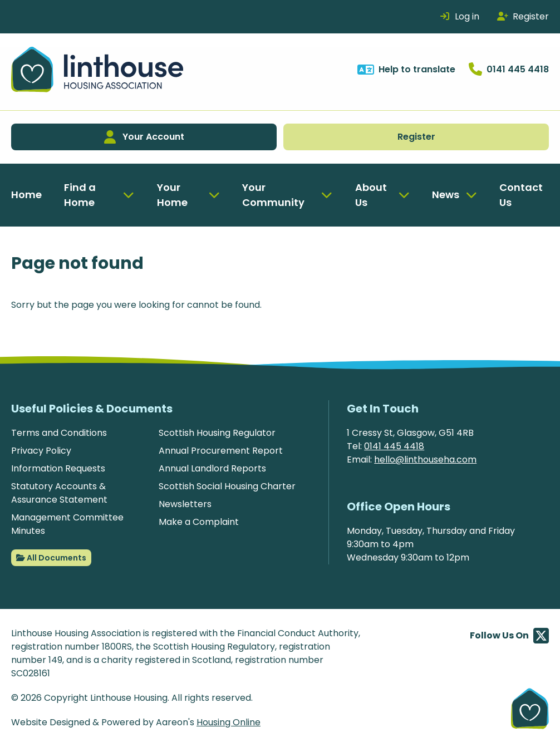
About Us (371, 195)
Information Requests (58, 468)
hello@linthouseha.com (425, 459)
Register (416, 137)
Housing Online (229, 722)
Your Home (172, 195)
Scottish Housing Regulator (217, 433)
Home (26, 195)
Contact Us (521, 195)
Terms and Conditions (59, 433)
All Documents (51, 558)
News (446, 195)
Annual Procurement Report (221, 451)
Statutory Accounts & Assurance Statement (59, 493)
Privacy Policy (41, 451)
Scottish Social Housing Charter (227, 486)
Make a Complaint (199, 522)
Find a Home (80, 195)
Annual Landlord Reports (212, 468)
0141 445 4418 (394, 446)
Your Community (273, 195)
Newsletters (185, 504)
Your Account (144, 137)
